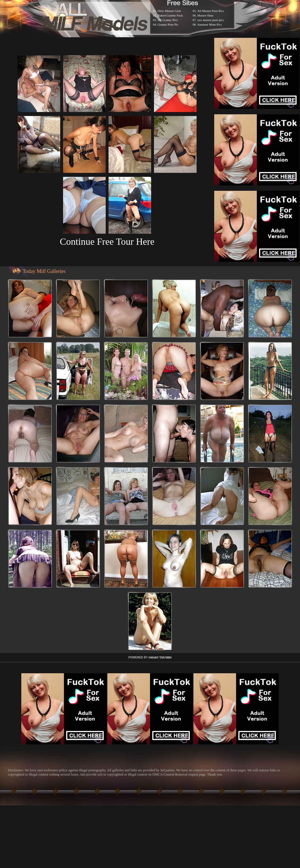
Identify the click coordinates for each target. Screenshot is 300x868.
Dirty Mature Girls (169, 11)
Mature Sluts (206, 15)
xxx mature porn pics (211, 20)
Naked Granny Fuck (170, 15)
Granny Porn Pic (168, 24)
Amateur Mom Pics (210, 24)
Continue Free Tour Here (107, 242)
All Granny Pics (168, 20)
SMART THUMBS (160, 657)
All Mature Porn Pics (211, 11)
